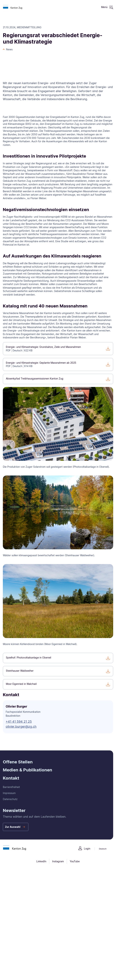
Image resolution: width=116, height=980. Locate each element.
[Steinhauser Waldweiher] (58, 671)
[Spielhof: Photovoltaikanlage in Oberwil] (58, 658)
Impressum (9, 793)
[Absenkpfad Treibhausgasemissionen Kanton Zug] (58, 379)
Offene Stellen (18, 762)
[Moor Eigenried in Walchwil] (58, 684)
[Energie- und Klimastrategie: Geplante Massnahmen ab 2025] (58, 364)
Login (87, 848)
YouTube (75, 861)
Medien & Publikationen (27, 770)
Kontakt (11, 778)
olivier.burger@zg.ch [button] (21, 727)
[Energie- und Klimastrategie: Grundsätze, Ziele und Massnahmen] (58, 349)
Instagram (58, 861)
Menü (104, 7)
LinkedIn (41, 861)
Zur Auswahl (13, 827)
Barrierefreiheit (11, 787)
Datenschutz (10, 799)
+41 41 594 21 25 (19, 722)
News (9, 49)
